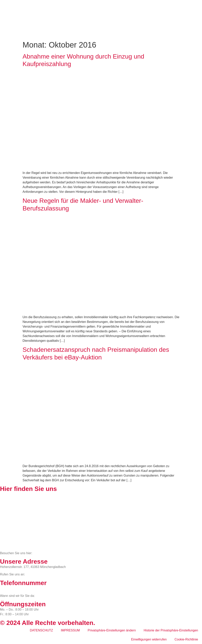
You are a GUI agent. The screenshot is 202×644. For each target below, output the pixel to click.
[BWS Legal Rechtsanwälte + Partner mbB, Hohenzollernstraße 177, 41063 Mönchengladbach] (101, 521)
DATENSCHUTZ (41, 630)
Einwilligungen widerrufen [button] (149, 639)
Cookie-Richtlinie (186, 639)
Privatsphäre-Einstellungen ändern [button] (112, 630)
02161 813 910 (16, 588)
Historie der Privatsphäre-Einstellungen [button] (171, 630)
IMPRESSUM (70, 630)
